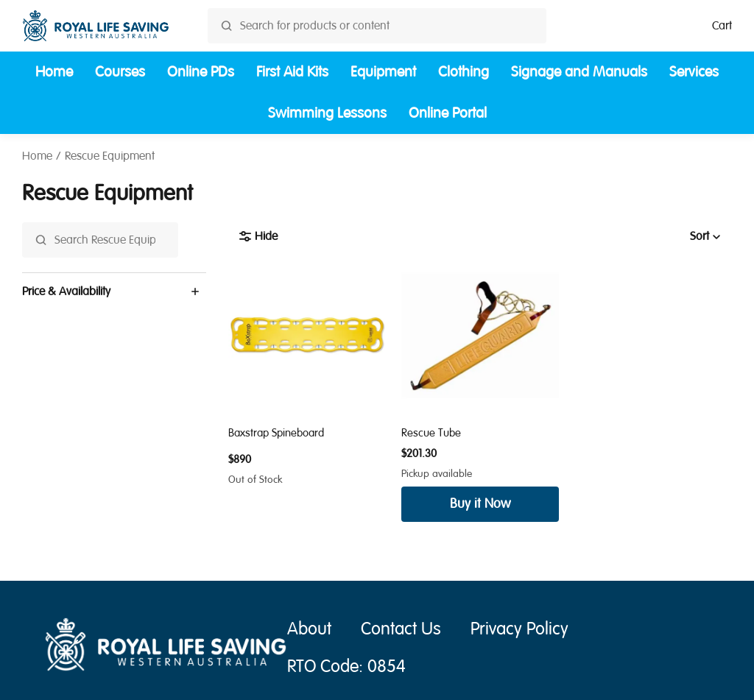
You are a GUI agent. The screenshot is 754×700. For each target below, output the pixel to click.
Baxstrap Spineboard (276, 433)
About (309, 629)
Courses (120, 72)
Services (694, 72)
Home (54, 72)
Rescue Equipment (110, 156)
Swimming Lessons (327, 113)
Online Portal (448, 113)
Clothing (464, 72)
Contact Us (401, 629)
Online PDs (201, 72)
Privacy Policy (519, 629)
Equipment (383, 72)
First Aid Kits (292, 72)
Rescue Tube (431, 433)
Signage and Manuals (579, 72)
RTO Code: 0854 (346, 667)
